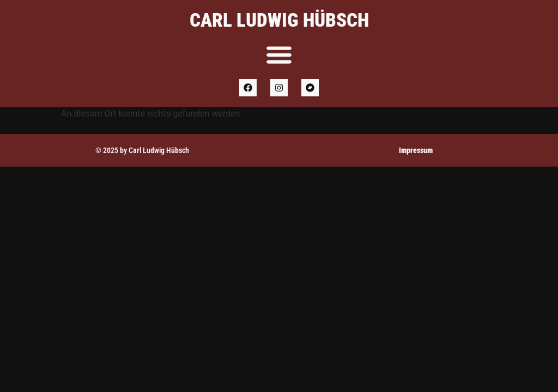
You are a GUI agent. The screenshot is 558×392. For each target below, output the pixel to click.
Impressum (416, 150)
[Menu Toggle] (279, 54)
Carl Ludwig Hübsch (279, 20)
